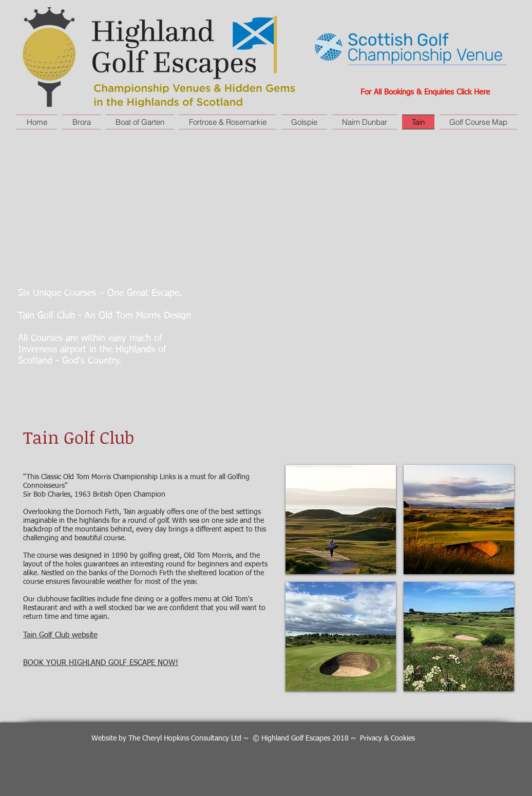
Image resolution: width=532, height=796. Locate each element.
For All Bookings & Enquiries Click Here (425, 92)
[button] (341, 519)
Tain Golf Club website (60, 635)
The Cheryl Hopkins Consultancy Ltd (185, 738)
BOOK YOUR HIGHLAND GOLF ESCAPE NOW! (101, 663)
